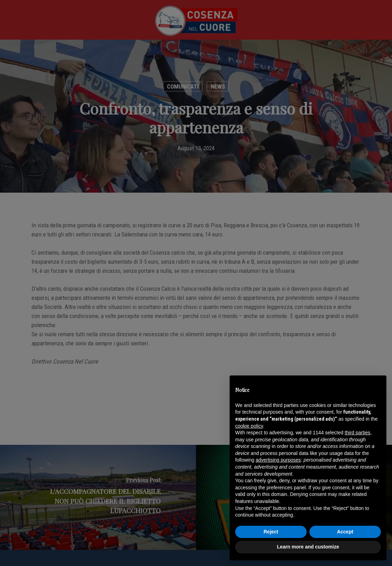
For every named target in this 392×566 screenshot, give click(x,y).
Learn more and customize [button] (308, 547)
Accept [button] (345, 532)
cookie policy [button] (249, 426)
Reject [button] (271, 532)
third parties (358, 433)
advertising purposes (278, 460)
